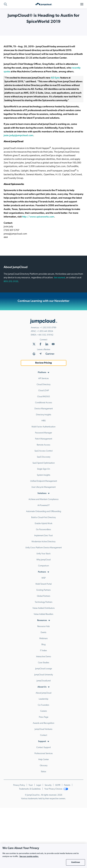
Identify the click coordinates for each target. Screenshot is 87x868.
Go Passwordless (43, 530)
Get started (59, 278)
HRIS (43, 421)
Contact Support (43, 748)
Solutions (42, 493)
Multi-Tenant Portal (44, 584)
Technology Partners (44, 602)
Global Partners (44, 596)
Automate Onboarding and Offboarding (44, 511)
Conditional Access (44, 403)
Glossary (44, 766)
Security (48, 785)
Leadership (43, 699)
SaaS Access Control (43, 451)
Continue (76, 862)
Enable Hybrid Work (44, 524)
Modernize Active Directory (43, 542)
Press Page (44, 717)
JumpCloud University (44, 675)
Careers (44, 711)
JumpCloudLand (44, 681)
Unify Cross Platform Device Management (43, 548)
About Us (42, 687)
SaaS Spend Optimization (44, 463)
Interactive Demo (44, 657)
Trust (31, 785)
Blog (43, 645)
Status (43, 772)
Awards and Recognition (43, 723)
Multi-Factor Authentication (43, 427)
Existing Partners (44, 590)
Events (43, 633)
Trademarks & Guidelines (30, 789)
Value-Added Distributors (44, 608)
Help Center (43, 760)
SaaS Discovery (44, 457)
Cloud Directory (43, 385)
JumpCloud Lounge (44, 669)
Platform (42, 373)
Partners (42, 572)
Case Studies (44, 663)
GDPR (58, 785)
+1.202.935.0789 (48, 328)
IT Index (43, 651)
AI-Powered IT (44, 505)
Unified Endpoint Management (44, 481)
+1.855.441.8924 (45, 331)
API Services (43, 379)
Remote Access (43, 445)
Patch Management (44, 439)
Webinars (43, 639)
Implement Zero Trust (43, 536)
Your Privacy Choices (56, 789)
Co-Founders (43, 705)
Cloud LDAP (44, 391)
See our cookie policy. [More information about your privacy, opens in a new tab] (29, 856)
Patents (67, 785)
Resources (42, 620)
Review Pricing (43, 363)
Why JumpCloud (43, 560)
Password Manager (43, 433)
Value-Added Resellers (43, 614)
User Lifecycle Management (43, 487)
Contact (44, 735)
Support (42, 741)
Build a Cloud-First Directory (43, 518)
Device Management (44, 409)
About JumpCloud (43, 693)
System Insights (44, 475)
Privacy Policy (19, 785)
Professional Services (44, 754)
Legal (39, 785)
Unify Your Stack (43, 554)
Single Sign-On (43, 469)
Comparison (43, 566)
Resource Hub (43, 626)
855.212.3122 (11, 282)
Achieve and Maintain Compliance (43, 499)
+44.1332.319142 (45, 335)
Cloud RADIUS (43, 397)
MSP (44, 578)
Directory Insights (44, 415)
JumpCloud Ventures (43, 729)
